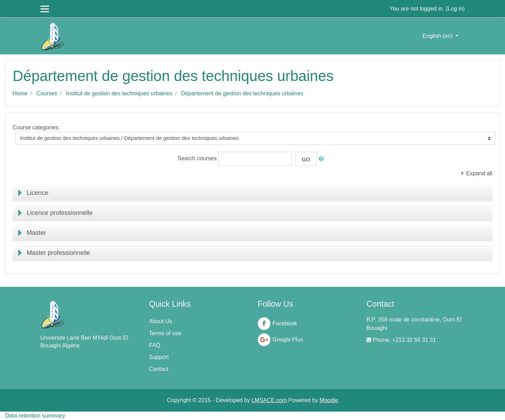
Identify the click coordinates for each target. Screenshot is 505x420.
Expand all (479, 173)
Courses (47, 93)
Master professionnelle (58, 253)
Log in (455, 9)
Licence (38, 193)
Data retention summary (35, 416)
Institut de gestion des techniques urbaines (119, 93)
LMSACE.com (269, 400)
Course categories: (36, 127)
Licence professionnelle (60, 213)
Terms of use (165, 333)
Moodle (329, 400)
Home (20, 93)
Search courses (197, 158)
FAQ (155, 345)
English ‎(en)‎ (438, 36)
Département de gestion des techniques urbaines (242, 93)
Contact (159, 369)
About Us (161, 321)
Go (306, 159)
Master (36, 233)
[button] (323, 159)
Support (159, 357)
